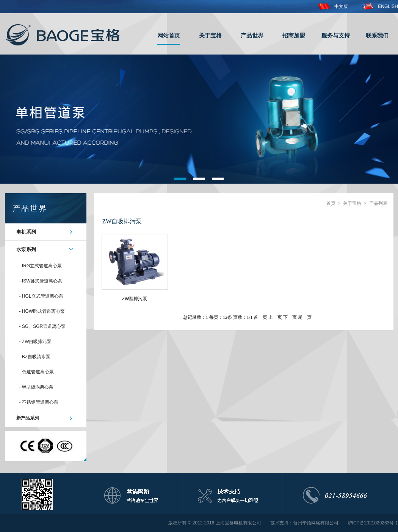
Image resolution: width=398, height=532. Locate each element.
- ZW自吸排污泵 (36, 342)
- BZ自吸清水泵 (35, 357)
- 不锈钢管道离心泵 (39, 402)
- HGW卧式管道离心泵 (42, 311)
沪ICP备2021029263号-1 (373, 523)
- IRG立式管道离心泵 (41, 266)
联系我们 (377, 35)
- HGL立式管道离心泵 (41, 296)
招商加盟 (294, 35)
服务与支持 (336, 35)
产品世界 (252, 35)
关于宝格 (210, 35)
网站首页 (169, 35)
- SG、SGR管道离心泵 (43, 326)
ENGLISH (380, 6)
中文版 (333, 6)
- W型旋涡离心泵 (37, 387)
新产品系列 (28, 418)
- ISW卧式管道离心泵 (41, 281)
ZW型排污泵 (135, 299)
